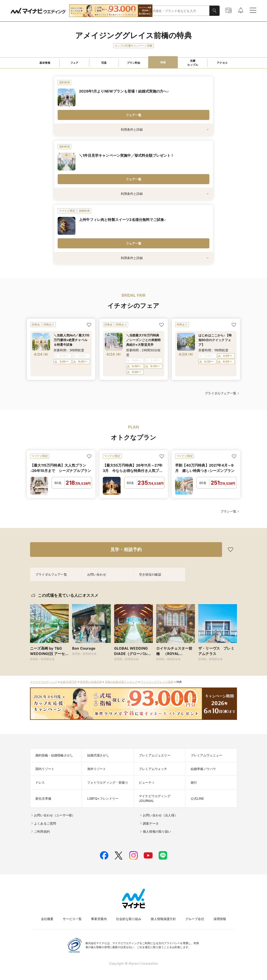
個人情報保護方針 (163, 919)
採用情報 (220, 919)
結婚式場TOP (69, 682)
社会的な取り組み (129, 919)
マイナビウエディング (44, 682)
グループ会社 (195, 919)
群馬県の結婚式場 (91, 682)
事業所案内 (99, 919)
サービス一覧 (72, 919)
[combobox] (180, 11)
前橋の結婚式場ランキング (121, 682)
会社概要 (47, 919)
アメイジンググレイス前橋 (157, 682)
